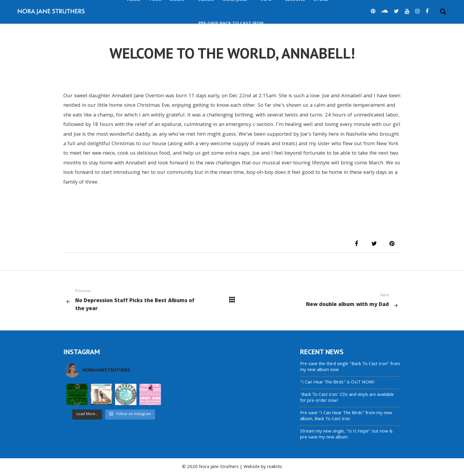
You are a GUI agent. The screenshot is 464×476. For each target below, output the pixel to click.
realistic (275, 467)
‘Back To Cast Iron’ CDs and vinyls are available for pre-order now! (347, 398)
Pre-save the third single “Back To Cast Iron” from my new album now (350, 367)
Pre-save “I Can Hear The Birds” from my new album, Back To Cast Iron (346, 416)
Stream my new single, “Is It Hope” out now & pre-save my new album (346, 435)
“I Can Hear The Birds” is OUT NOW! (337, 383)
